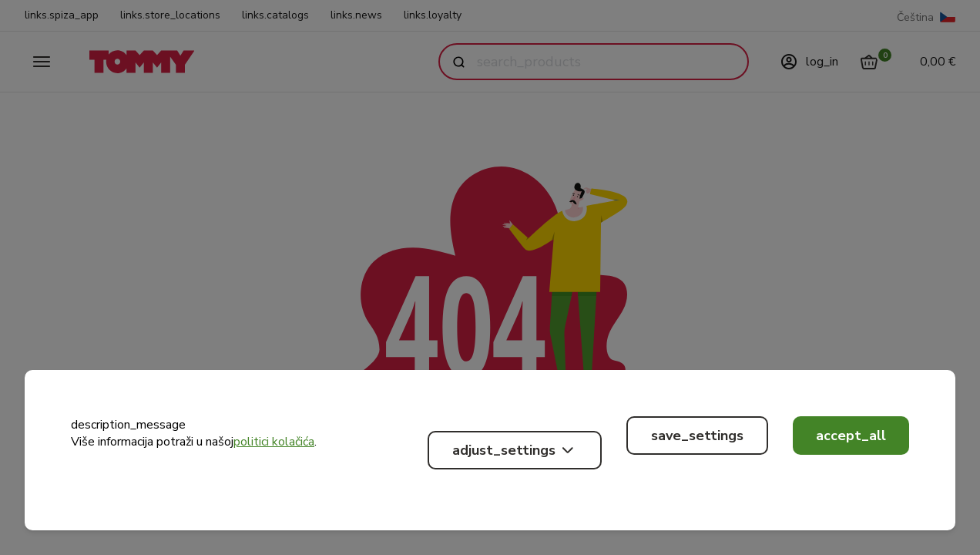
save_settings (697, 436)
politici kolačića (274, 442)
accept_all (851, 436)
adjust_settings (515, 450)
